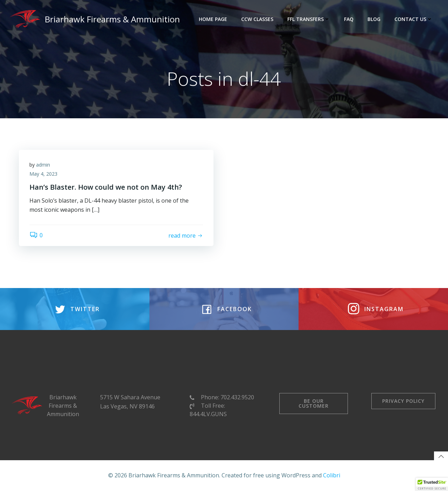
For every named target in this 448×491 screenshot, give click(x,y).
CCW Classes (257, 19)
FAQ (349, 19)
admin (43, 165)
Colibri (332, 475)
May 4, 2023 (43, 174)
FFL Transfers (309, 19)
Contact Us (414, 19)
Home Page (213, 19)
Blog (374, 19)
